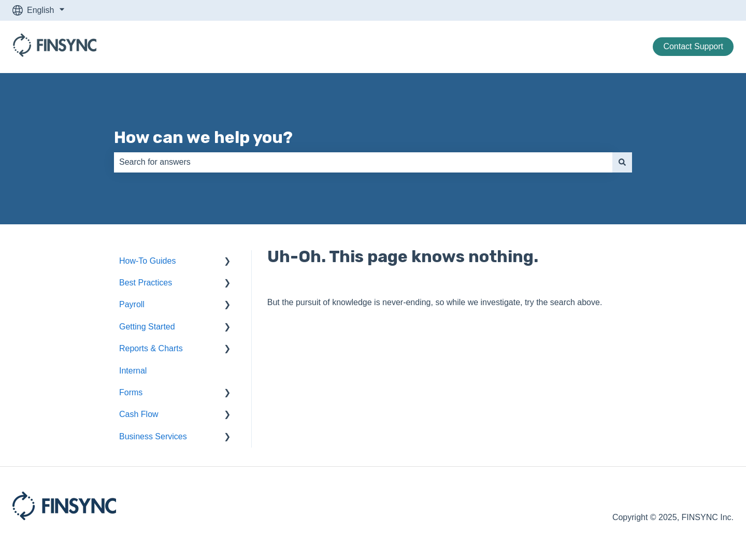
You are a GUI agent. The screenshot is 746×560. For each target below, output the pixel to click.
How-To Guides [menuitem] (147, 261)
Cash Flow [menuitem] (139, 414)
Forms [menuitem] (131, 392)
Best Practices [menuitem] (146, 283)
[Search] (622, 162)
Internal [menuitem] (133, 371)
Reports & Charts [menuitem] (151, 348)
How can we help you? (203, 137)
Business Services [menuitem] (153, 436)
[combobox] (363, 162)
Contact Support (693, 46)
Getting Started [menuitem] (147, 327)
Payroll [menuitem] (132, 304)
